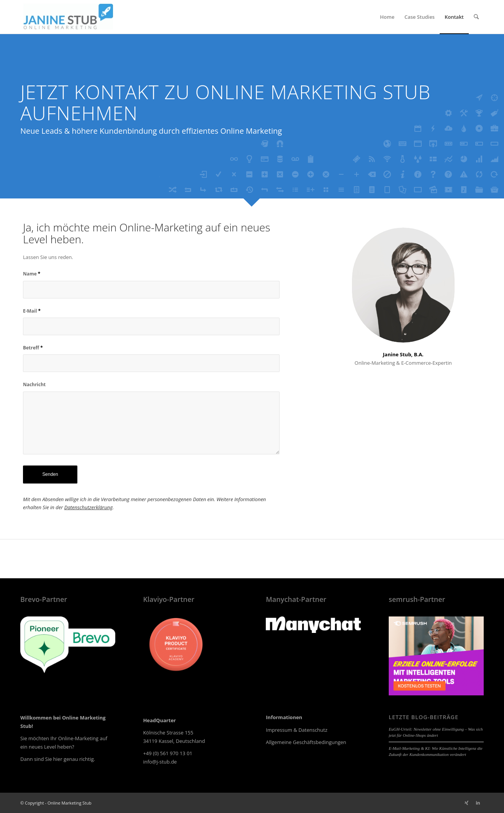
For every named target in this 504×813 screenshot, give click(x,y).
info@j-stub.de (160, 762)
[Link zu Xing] (466, 803)
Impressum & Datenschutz (297, 730)
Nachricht (34, 384)
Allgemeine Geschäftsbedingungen (306, 742)
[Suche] (476, 17)
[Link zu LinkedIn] (478, 803)
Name (32, 274)
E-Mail (32, 311)
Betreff (33, 348)
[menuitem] (387, 17)
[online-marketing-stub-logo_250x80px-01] (68, 17)
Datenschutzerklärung (88, 507)
